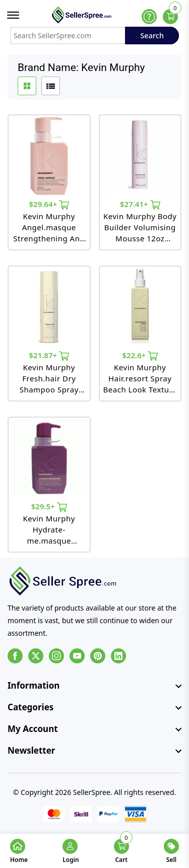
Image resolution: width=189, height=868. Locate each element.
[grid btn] (27, 86)
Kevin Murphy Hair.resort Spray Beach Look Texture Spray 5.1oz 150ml (140, 379)
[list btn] (51, 86)
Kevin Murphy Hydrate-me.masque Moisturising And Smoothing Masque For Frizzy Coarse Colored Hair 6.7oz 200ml (49, 530)
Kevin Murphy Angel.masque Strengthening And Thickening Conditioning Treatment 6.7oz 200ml (49, 227)
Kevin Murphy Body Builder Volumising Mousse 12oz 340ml (140, 227)
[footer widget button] (94, 686)
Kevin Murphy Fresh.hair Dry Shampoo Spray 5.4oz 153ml (49, 379)
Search (152, 35)
